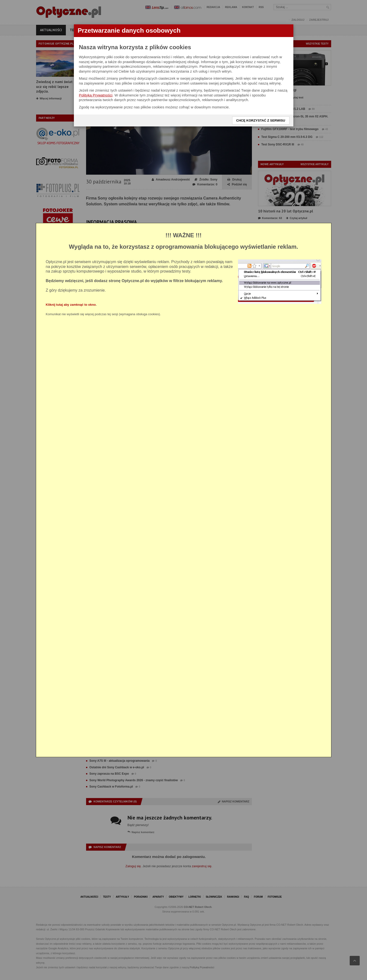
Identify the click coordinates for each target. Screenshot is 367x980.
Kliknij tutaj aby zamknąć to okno (71, 305)
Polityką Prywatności (96, 95)
